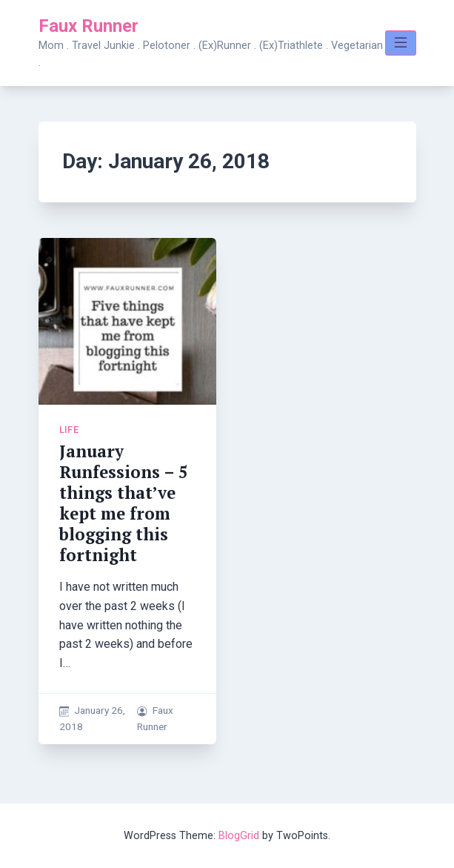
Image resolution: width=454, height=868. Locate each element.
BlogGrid (239, 836)
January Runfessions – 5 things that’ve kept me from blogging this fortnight (124, 503)
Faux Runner (89, 26)
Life (69, 430)
